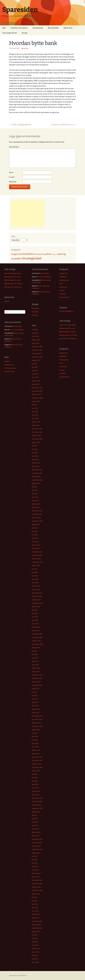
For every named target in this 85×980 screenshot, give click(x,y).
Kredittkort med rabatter (19, 28)
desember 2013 (37, 839)
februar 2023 (36, 463)
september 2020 (37, 562)
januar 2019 (36, 630)
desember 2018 (37, 634)
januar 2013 (36, 877)
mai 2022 (35, 494)
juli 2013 (34, 856)
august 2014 (36, 812)
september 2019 (37, 603)
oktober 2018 (36, 641)
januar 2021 (36, 548)
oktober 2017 (36, 682)
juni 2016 (35, 736)
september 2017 (37, 685)
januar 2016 (36, 754)
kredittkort (63, 277)
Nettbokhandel (38, 28)
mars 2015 (35, 788)
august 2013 (36, 853)
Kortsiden (35, 312)
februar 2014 (36, 832)
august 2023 (36, 442)
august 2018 (36, 648)
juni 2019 (35, 613)
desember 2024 (37, 388)
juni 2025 (35, 367)
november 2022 (37, 473)
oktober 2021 (36, 518)
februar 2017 (36, 709)
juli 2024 (34, 405)
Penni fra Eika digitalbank (13, 273)
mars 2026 (35, 336)
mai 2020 (35, 576)
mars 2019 (35, 624)
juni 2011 (35, 935)
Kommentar (14, 147)
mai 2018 (35, 658)
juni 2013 (35, 860)
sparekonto (63, 287)
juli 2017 (34, 692)
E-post (12, 177)
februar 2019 (36, 627)
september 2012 (37, 890)
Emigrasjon (36, 308)
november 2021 (37, 514)
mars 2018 (35, 665)
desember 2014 (37, 798)
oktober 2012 (36, 887)
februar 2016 (36, 750)
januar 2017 (36, 713)
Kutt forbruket (44, 273)
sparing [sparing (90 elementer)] (62, 254)
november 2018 (37, 637)
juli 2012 (34, 897)
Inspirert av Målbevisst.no (64, 125)
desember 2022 (37, 470)
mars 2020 (35, 583)
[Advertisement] (28, 213)
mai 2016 (35, 740)
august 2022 (36, 483)
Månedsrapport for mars (13, 280)
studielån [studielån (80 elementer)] (16, 259)
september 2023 (37, 439)
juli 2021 (34, 528)
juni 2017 (35, 695)
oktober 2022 (36, 477)
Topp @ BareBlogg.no (66, 311)
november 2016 (37, 719)
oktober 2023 (36, 435)
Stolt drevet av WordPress (18, 975)
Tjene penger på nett (10, 33)
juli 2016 (34, 733)
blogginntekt (64, 273)
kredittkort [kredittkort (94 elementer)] (29, 254)
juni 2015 (35, 778)
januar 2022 (36, 507)
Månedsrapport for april (12, 277)
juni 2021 (35, 531)
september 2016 (37, 726)
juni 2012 (35, 901)
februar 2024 (36, 422)
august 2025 (36, 360)
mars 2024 (35, 418)
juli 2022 (34, 487)
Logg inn (7, 361)
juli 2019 (34, 610)
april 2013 (35, 866)
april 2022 (35, 497)
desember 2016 (37, 716)
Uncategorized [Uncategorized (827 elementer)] (31, 258)
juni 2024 (35, 408)
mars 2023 (35, 459)
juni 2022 (35, 490)
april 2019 (35, 620)
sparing (26, 48)
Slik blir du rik (68, 28)
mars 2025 (35, 377)
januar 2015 (36, 795)
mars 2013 (35, 870)
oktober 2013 (36, 846)
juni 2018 (35, 654)
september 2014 (37, 808)
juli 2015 (34, 774)
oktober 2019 (36, 600)
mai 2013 (35, 863)
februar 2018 (36, 668)
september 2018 (37, 644)
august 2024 (36, 401)
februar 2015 (36, 791)
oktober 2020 (36, 559)
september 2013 (37, 849)
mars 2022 (35, 500)
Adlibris (7, 301)
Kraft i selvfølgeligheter (20, 125)
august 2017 (36, 689)
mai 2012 (35, 904)
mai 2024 (35, 412)
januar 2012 (36, 918)
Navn (12, 172)
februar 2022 (36, 504)
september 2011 (37, 928)
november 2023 (37, 432)
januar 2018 (36, 672)
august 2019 (36, 607)
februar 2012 (36, 914)
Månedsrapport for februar (13, 284)
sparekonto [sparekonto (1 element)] (54, 254)
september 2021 (37, 521)
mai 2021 (35, 535)
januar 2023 (36, 466)
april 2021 (35, 538)
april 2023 (35, 456)
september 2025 (37, 357)
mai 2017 (35, 699)
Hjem (4, 28)
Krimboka (35, 315)
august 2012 (36, 894)
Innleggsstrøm (9, 365)
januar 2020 (36, 589)
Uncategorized (64, 297)
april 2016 (35, 743)
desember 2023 (37, 429)
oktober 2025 (36, 353)
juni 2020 (35, 572)
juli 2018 (34, 651)
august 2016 (36, 730)
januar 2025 (36, 384)
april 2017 (35, 702)
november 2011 (37, 921)
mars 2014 (35, 829)
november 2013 (37, 843)
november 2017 (37, 678)
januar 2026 (36, 343)
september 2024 (37, 398)
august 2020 (36, 565)
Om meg (25, 33)
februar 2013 (36, 873)
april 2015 (35, 784)
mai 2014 (35, 822)
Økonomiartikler (53, 28)
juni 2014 (35, 819)
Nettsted (13, 182)
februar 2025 (36, 381)
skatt (61, 284)
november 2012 (37, 884)
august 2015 (36, 771)
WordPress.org (9, 371)
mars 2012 (35, 911)
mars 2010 (35, 962)
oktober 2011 (36, 925)
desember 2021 (37, 511)
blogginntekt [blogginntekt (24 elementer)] (17, 254)
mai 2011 (35, 938)
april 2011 (35, 942)
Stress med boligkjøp (44, 277)
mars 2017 (35, 706)
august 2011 (36, 931)
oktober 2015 (36, 764)
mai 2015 (35, 781)
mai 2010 (35, 955)
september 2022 (37, 480)
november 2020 (37, 555)
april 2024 (35, 415)
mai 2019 (35, 617)
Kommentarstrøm (10, 368)
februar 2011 (36, 949)
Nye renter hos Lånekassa (13, 287)
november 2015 (37, 760)
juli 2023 (34, 446)
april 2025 (35, 374)
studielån (62, 294)
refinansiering (64, 280)
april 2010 (35, 959)
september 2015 (37, 767)
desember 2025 (37, 347)
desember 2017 (37, 675)
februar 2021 (36, 545)
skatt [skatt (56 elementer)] (49, 254)
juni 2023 (35, 449)
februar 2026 (36, 340)
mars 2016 (35, 747)
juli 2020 (34, 569)
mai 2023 (35, 453)
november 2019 (37, 596)
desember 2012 (37, 880)
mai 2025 (35, 371)
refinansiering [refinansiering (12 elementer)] (40, 254)
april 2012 (35, 908)
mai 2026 (35, 329)
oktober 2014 (36, 805)
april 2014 (35, 825)
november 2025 (37, 350)
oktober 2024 (36, 394)
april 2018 (35, 661)
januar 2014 (36, 836)
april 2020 (35, 579)
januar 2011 (36, 952)
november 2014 (37, 801)
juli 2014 (34, 815)
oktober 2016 (36, 723)
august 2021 (36, 524)
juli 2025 (34, 364)
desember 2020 (37, 552)
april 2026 (35, 333)
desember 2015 (37, 757)
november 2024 (37, 391)
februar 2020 (36, 586)
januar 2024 (36, 425)
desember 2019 (37, 593)
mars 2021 (35, 542)
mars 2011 (35, 945)
